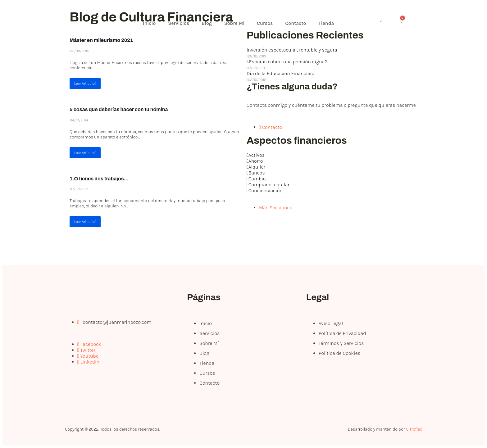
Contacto (296, 23)
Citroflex (414, 429)
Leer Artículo (85, 84)
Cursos (265, 23)
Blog (207, 23)
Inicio (149, 23)
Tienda (326, 23)
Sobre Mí (234, 23)
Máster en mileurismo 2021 (101, 40)
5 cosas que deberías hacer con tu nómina (119, 109)
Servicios (179, 23)
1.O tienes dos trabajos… (99, 179)
